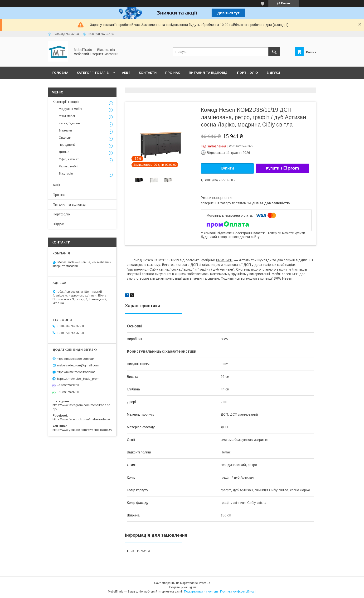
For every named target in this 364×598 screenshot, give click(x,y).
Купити (227, 168)
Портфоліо (248, 73)
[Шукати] (274, 52)
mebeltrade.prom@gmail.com (78, 365)
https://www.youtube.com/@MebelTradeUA (82, 430)
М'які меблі (67, 116)
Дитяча (64, 152)
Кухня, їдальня (70, 123)
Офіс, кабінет (69, 159)
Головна (60, 73)
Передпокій (67, 145)
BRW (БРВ (224, 260)
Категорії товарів (93, 73)
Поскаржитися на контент (201, 592)
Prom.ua (205, 583)
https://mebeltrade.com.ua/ (75, 358)
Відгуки (273, 73)
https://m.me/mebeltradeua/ (76, 372)
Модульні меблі (70, 109)
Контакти (148, 73)
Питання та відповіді (209, 73)
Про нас (173, 73)
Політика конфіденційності (238, 592)
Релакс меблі (68, 166)
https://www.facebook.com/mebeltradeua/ (81, 419)
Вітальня (65, 130)
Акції (126, 73)
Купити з (282, 168)
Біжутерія (66, 173)
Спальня (65, 138)
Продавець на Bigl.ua (182, 587)
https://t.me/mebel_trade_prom (78, 379)
